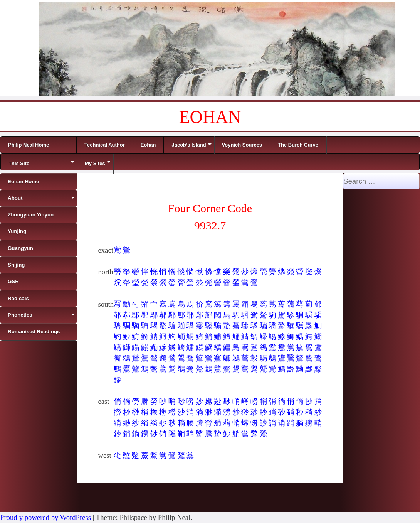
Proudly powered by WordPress (45, 517)
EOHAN (210, 117)
